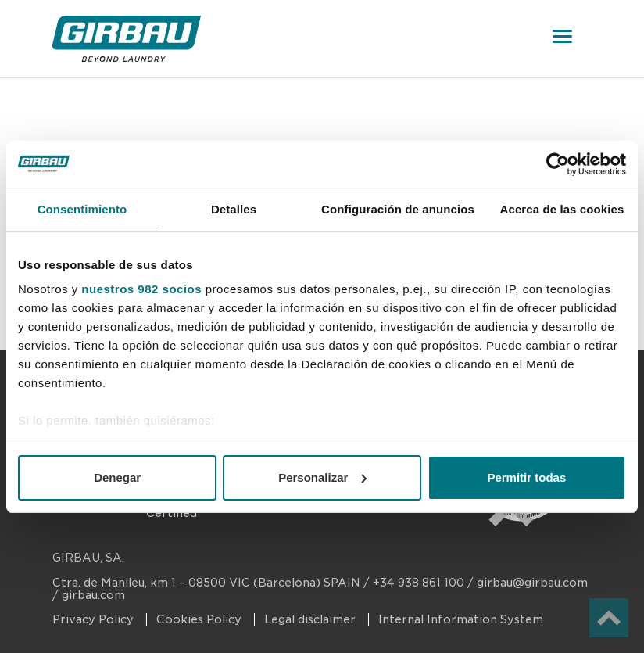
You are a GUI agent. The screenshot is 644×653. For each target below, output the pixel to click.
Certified (172, 513)
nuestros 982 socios (141, 289)
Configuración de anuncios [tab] (398, 209)
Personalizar (322, 477)
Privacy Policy (95, 619)
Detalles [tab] (234, 209)
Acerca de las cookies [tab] (562, 209)
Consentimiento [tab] (82, 209)
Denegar (117, 477)
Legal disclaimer (311, 619)
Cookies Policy (200, 619)
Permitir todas (526, 477)
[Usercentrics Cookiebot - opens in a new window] (558, 164)
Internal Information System (461, 619)
